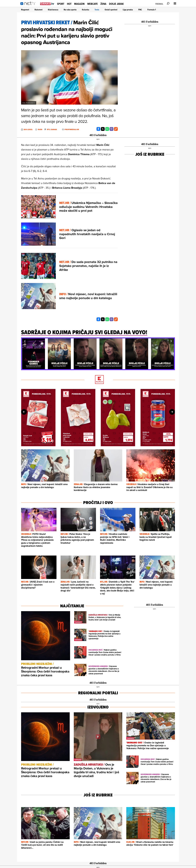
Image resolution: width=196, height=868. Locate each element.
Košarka (86, 10)
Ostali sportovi (111, 10)
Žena (103, 4)
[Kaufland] (98, 380)
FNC (140, 10)
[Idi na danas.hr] (47, 4)
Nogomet (25, 10)
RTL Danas (52, 130)
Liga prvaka (128, 10)
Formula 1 (152, 10)
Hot (69, 4)
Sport (61, 4)
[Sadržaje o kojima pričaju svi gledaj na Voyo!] (84, 334)
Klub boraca (53, 10)
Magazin (79, 4)
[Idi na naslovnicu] (29, 6)
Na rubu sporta (70, 10)
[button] (25, 341)
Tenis (97, 10)
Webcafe (92, 4)
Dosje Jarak (116, 4)
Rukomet (39, 10)
